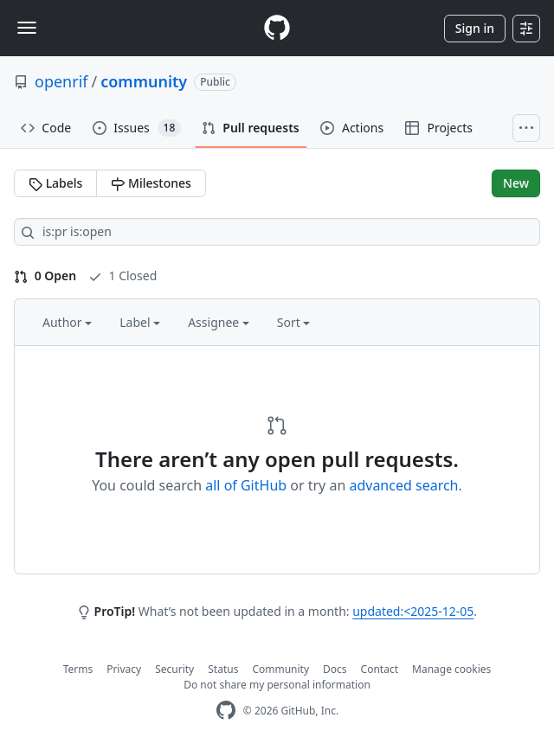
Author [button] (67, 322)
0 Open (45, 275)
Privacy (124, 669)
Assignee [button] (219, 322)
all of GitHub (246, 485)
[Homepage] (277, 28)
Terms (78, 669)
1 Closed (122, 275)
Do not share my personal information (277, 685)
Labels (55, 183)
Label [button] (140, 322)
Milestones (151, 183)
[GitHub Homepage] (226, 711)
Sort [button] (294, 322)
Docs (335, 669)
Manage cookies (451, 669)
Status (223, 669)
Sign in (475, 28)
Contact (380, 669)
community (144, 81)
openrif (61, 81)
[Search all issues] (277, 232)
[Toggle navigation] (27, 28)
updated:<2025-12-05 (413, 611)
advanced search (403, 485)
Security (174, 669)
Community (280, 669)
